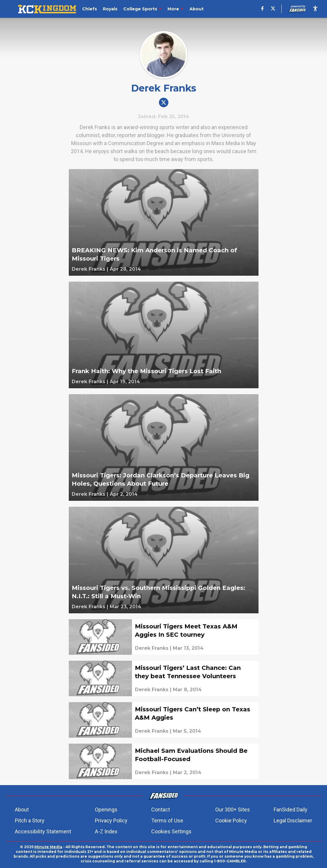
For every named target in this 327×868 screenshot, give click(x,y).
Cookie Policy (231, 820)
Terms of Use (167, 820)
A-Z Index (106, 831)
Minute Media (48, 847)
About (22, 810)
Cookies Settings (171, 831)
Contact (161, 810)
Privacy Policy (111, 820)
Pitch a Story (30, 820)
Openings (106, 810)
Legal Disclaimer (293, 820)
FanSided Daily (291, 810)
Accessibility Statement (43, 831)
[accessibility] (315, 9)
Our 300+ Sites (233, 810)
